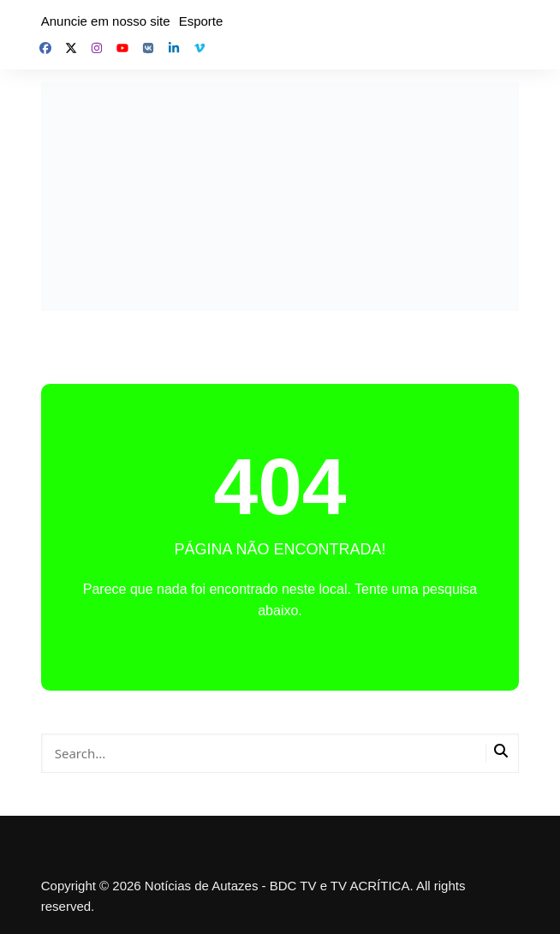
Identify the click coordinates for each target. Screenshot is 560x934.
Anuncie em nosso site (106, 21)
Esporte (201, 21)
